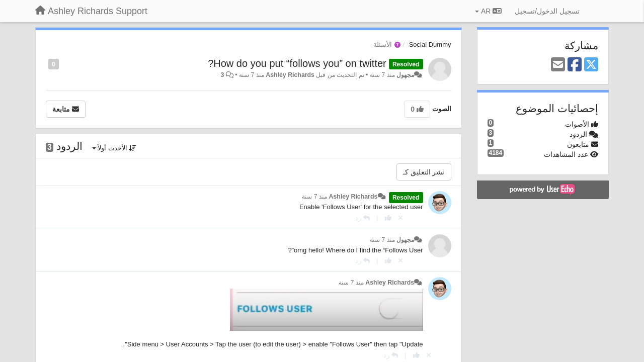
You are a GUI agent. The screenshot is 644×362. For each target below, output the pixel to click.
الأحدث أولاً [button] (114, 148)
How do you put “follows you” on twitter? (297, 63)
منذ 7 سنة (314, 197)
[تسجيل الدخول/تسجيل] (547, 11)
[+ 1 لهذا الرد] (388, 218)
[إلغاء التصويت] (400, 218)
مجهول (405, 75)
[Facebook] (575, 65)
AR (488, 11)
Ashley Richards (290, 75)
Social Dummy (430, 44)
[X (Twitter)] (591, 65)
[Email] (558, 65)
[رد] (363, 218)
